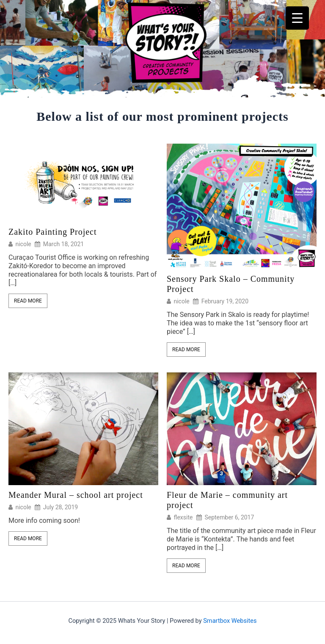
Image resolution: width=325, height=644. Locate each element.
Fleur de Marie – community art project (227, 500)
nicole (23, 244)
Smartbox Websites (230, 621)
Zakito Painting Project (53, 232)
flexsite (183, 517)
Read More (28, 301)
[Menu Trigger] (297, 18)
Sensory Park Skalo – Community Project (231, 284)
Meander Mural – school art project (76, 495)
